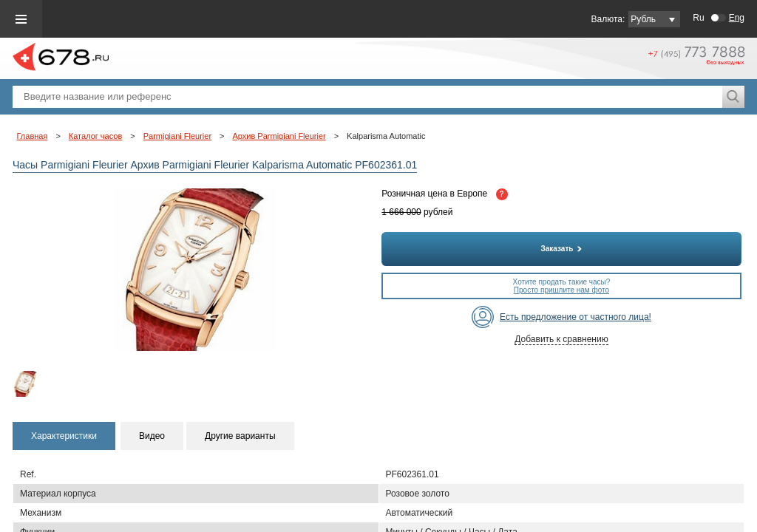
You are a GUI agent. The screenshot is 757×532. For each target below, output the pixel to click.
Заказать (562, 249)
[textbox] (367, 97)
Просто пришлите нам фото (561, 290)
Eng (737, 18)
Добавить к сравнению (561, 339)
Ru (698, 18)
